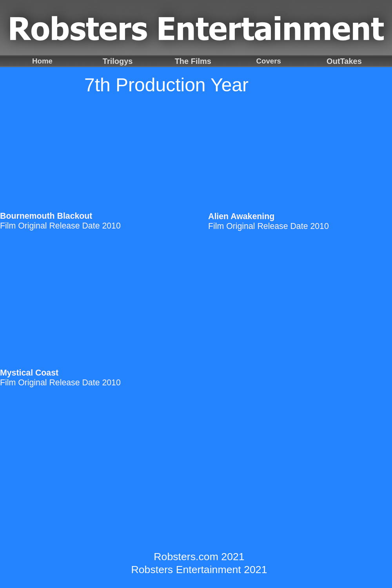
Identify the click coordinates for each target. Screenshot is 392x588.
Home (42, 61)
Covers (269, 61)
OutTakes (344, 61)
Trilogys (118, 61)
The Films (193, 61)
